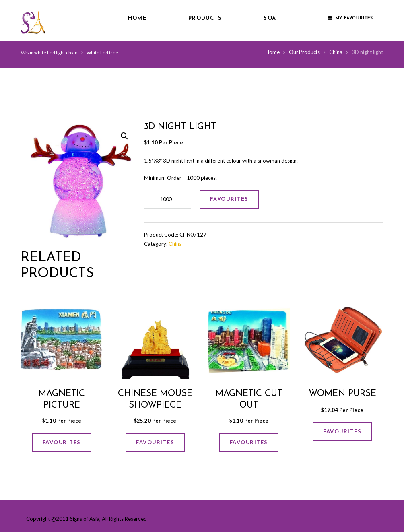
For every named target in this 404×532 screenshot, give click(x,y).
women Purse (342, 393)
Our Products (304, 52)
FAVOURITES (230, 199)
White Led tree (103, 53)
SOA (270, 18)
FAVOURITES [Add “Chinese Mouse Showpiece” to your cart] (155, 442)
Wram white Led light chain (49, 53)
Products (205, 18)
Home (137, 18)
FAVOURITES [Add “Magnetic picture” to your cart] (62, 442)
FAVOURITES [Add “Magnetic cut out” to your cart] (249, 442)
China (336, 52)
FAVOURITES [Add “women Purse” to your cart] (342, 431)
